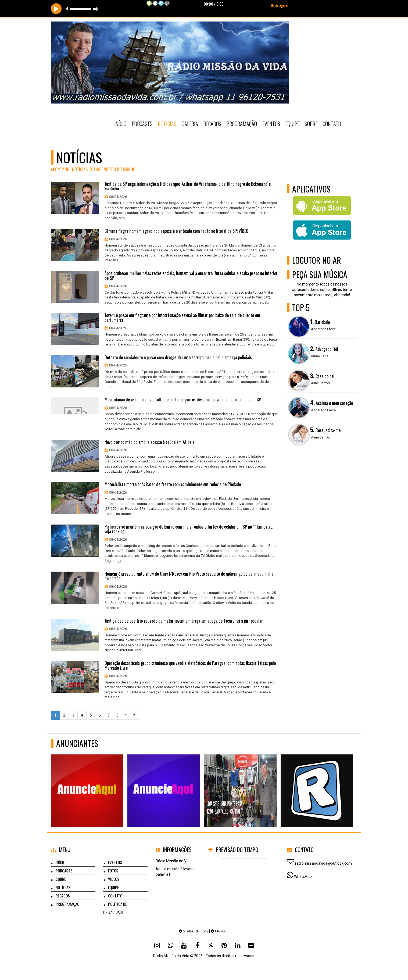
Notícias (167, 124)
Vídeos (114, 879)
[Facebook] (197, 945)
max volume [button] (95, 9)
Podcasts (142, 124)
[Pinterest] (224, 945)
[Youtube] (184, 945)
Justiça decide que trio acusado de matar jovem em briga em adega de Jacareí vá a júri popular (184, 621)
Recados (212, 124)
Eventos (271, 124)
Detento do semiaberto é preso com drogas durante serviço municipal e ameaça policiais (178, 358)
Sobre (311, 124)
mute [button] (68, 9)
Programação (242, 124)
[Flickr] (251, 945)
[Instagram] (157, 945)
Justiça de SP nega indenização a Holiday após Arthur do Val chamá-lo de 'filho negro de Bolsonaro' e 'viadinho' (188, 186)
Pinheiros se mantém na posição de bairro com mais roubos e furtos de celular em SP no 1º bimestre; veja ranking (189, 529)
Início (120, 124)
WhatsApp (303, 876)
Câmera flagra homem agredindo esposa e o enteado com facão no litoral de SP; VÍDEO (176, 231)
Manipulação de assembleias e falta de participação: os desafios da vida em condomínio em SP (183, 400)
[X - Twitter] (211, 945)
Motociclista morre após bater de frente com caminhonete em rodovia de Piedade (173, 484)
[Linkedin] (238, 945)
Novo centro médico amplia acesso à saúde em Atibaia (149, 442)
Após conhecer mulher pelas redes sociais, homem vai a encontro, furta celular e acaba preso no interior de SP (191, 276)
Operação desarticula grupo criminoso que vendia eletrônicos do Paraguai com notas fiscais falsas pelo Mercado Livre (190, 666)
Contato (332, 124)
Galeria (190, 124)
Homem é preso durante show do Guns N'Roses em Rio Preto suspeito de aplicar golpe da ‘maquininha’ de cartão (189, 576)
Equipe (292, 124)
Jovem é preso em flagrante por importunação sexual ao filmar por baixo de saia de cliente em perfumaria (182, 318)
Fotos (113, 871)
